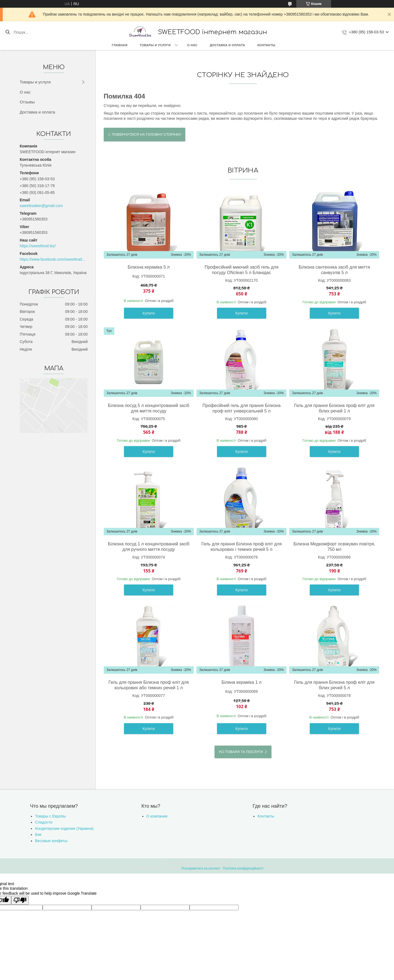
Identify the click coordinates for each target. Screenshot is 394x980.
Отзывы (27, 102)
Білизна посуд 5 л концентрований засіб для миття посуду (149, 408)
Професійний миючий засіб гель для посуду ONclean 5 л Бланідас (242, 270)
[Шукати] (8, 32)
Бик (38, 834)
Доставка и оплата (228, 45)
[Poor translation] (20, 900)
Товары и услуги (155, 45)
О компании (157, 816)
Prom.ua (223, 863)
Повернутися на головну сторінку (147, 134)
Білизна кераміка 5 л (149, 267)
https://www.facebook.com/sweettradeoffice (54, 259)
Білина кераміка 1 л (241, 682)
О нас (192, 45)
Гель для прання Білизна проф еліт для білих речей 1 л (334, 408)
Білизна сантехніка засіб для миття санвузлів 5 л (334, 270)
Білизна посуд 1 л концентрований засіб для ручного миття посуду (149, 547)
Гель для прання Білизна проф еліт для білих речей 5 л (334, 685)
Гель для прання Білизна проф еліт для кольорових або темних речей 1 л (149, 685)
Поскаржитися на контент (201, 868)
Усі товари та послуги (241, 752)
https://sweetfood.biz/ (38, 246)
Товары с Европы (50, 816)
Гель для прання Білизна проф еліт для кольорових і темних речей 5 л (241, 547)
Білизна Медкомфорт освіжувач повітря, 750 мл (334, 547)
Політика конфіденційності (243, 868)
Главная (120, 45)
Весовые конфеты (51, 841)
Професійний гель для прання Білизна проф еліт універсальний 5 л (241, 408)
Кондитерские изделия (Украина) (64, 828)
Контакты (266, 45)
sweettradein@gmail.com (41, 206)
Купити (149, 313)
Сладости (44, 822)
